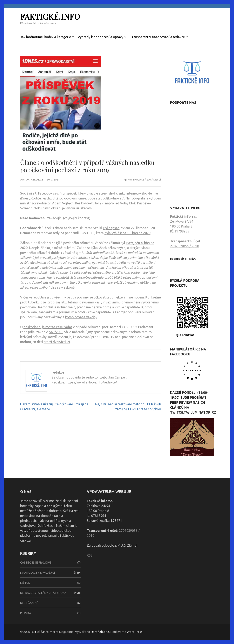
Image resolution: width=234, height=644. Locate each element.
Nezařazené (29, 603)
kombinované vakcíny (81, 317)
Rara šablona (100, 632)
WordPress (135, 632)
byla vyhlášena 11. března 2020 (128, 233)
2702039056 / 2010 (185, 246)
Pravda (26, 613)
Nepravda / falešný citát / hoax (43, 593)
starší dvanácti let (57, 342)
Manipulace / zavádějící (144, 179)
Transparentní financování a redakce (157, 37)
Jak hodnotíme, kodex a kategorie (46, 37)
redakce (37, 179)
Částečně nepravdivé (36, 563)
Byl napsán (111, 228)
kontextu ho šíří (93, 203)
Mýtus (25, 583)
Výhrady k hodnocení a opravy (101, 37)
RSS (90, 555)
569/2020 (56, 332)
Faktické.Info (50, 16)
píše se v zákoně (63, 287)
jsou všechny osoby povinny (68, 297)
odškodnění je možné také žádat (48, 327)
